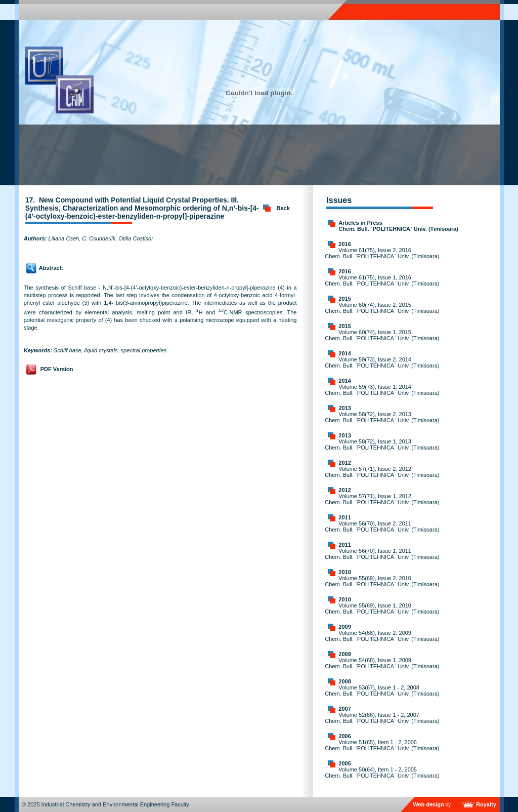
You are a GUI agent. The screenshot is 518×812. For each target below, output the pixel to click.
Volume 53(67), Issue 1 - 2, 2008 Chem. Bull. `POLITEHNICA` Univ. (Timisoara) (382, 691)
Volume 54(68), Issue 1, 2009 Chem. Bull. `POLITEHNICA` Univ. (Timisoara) (382, 663)
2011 (344, 517)
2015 (344, 299)
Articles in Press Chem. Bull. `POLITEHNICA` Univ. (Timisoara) (398, 226)
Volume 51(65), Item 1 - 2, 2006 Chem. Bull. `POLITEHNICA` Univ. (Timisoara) (382, 745)
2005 (344, 763)
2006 (344, 736)
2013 (344, 408)
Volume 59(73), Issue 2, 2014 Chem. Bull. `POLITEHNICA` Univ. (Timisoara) (382, 362)
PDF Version (57, 369)
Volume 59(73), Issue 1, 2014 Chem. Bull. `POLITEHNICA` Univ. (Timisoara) (382, 390)
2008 (344, 681)
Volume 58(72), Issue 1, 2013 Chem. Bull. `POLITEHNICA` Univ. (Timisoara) (382, 444)
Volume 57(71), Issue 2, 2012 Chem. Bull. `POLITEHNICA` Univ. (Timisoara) (382, 472)
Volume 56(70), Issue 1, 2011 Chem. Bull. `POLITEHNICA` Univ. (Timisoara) (382, 554)
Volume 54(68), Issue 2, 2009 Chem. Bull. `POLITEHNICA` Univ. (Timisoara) (382, 636)
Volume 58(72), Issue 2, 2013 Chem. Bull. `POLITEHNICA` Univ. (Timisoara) (382, 417)
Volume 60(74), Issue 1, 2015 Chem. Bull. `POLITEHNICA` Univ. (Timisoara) (382, 335)
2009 (344, 627)
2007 (344, 709)
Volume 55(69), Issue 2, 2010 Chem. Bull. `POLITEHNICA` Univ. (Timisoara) (382, 581)
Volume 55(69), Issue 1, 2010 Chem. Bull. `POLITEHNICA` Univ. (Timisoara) (382, 608)
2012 (344, 463)
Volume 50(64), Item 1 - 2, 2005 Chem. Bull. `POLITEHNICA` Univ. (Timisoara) (382, 773)
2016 (344, 244)
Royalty (486, 804)
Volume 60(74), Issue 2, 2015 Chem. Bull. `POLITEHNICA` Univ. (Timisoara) (382, 308)
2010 (344, 572)
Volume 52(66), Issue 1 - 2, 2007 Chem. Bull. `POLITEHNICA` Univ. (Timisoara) (382, 718)
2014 (344, 353)
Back (283, 208)
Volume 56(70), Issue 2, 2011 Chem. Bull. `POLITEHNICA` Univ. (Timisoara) (382, 526)
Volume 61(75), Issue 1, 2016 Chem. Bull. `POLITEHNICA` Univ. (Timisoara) (382, 280)
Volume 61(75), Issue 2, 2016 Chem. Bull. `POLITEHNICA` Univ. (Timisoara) (382, 253)
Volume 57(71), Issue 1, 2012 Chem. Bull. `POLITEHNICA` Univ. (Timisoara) (382, 499)
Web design (428, 804)
